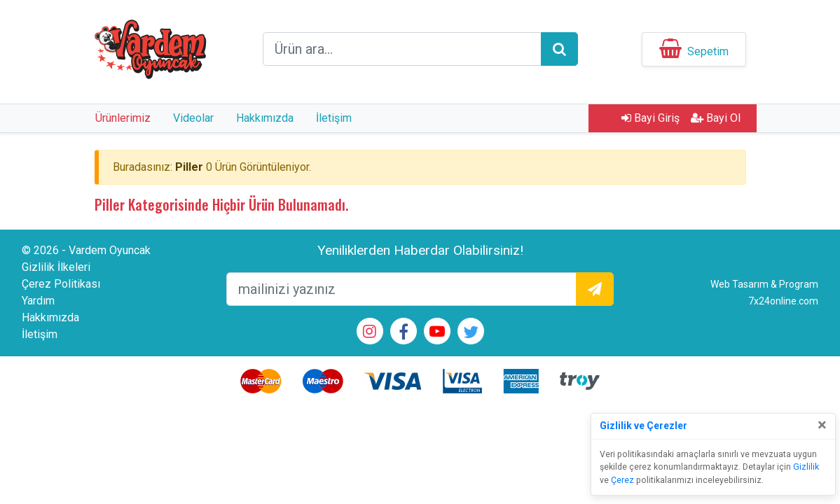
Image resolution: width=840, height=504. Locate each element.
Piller (189, 167)
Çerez (622, 480)
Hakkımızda (265, 118)
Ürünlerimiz (123, 118)
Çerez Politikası (61, 284)
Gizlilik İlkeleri (56, 267)
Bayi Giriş (650, 118)
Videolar (193, 118)
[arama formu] (402, 49)
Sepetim (708, 51)
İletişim (334, 118)
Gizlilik (806, 467)
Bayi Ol (716, 118)
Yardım (38, 301)
